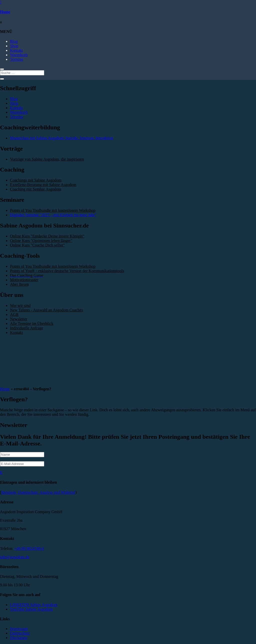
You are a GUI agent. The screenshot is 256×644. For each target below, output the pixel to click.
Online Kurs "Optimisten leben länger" (41, 241)
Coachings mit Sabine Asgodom (36, 180)
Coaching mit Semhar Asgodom (36, 189)
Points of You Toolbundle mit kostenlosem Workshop (53, 210)
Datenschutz (20, 633)
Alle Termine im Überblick (32, 323)
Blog (14, 41)
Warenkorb (19, 55)
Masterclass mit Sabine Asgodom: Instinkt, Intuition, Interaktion (61, 138)
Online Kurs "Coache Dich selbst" (37, 245)
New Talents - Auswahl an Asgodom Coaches (46, 310)
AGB (14, 315)
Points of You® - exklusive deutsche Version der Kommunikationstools (67, 271)
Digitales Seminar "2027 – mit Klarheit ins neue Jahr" (53, 215)
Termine (17, 59)
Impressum (19, 629)
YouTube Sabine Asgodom (31, 609)
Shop (14, 46)
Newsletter (19, 319)
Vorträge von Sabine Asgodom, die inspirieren (47, 159)
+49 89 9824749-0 (29, 548)
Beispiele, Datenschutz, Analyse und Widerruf (38, 492)
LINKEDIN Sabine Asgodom (34, 605)
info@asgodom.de (15, 557)
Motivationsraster (24, 280)
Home (5, 12)
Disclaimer (19, 638)
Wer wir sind (20, 306)
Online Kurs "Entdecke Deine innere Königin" (47, 236)
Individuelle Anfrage (27, 328)
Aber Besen (19, 284)
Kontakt (16, 50)
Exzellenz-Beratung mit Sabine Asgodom (43, 185)
